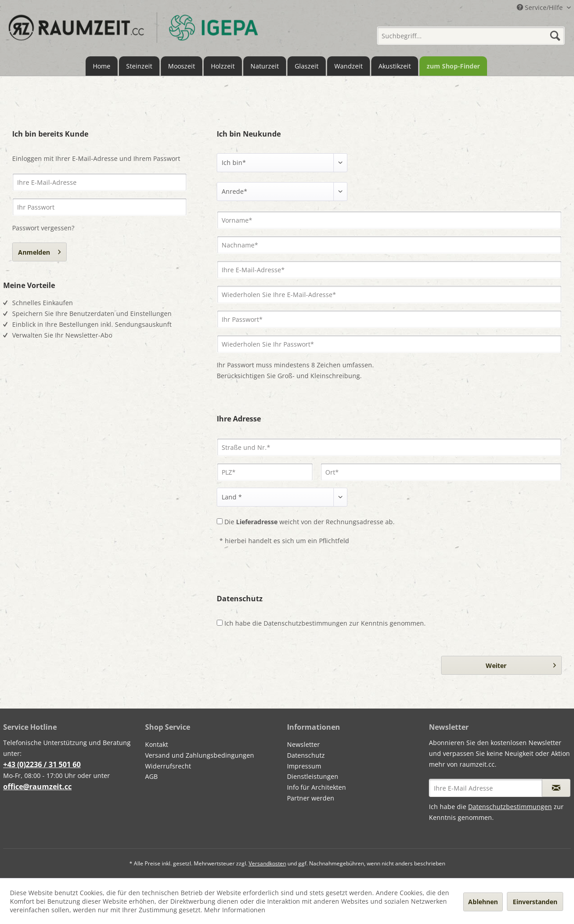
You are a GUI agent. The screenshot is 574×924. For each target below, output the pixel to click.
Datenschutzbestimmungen (305, 623)
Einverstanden (535, 902)
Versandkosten (267, 863)
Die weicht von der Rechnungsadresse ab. (310, 522)
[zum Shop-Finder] (453, 66)
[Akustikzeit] (395, 66)
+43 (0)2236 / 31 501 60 (42, 764)
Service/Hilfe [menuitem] (541, 7)
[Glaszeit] (307, 66)
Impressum (304, 766)
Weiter (521, 664)
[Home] (102, 66)
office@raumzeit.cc (37, 787)
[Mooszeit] (182, 66)
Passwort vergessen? (43, 228)
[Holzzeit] (223, 66)
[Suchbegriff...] (471, 36)
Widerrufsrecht (168, 766)
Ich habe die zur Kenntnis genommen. (325, 623)
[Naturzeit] (265, 66)
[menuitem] (471, 32)
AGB (151, 776)
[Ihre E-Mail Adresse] (486, 788)
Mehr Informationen (235, 910)
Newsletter (303, 744)
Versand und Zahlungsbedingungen (200, 755)
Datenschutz (306, 755)
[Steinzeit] (139, 66)
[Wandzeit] (348, 66)
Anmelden (39, 251)
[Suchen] (555, 36)
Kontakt (157, 744)
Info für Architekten (317, 787)
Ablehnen (483, 902)
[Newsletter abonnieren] (556, 788)
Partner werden (311, 798)
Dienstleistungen (313, 776)
